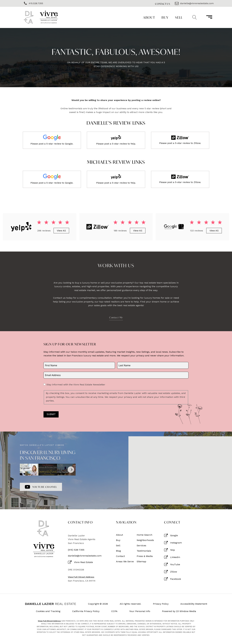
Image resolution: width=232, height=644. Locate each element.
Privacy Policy (161, 604)
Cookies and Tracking (48, 611)
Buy (165, 17)
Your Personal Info (140, 611)
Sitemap (141, 562)
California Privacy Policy (86, 611)
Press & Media (145, 556)
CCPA (114, 611)
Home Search (144, 535)
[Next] (71, 470)
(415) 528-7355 (76, 550)
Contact (120, 556)
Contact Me (116, 317)
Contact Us (163, 4)
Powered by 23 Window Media (179, 611)
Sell (179, 17)
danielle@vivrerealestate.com (85, 556)
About (149, 17)
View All (61, 231)
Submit (51, 414)
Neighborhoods (145, 540)
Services (141, 546)
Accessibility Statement (194, 604)
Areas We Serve (125, 562)
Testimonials (144, 551)
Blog (118, 551)
